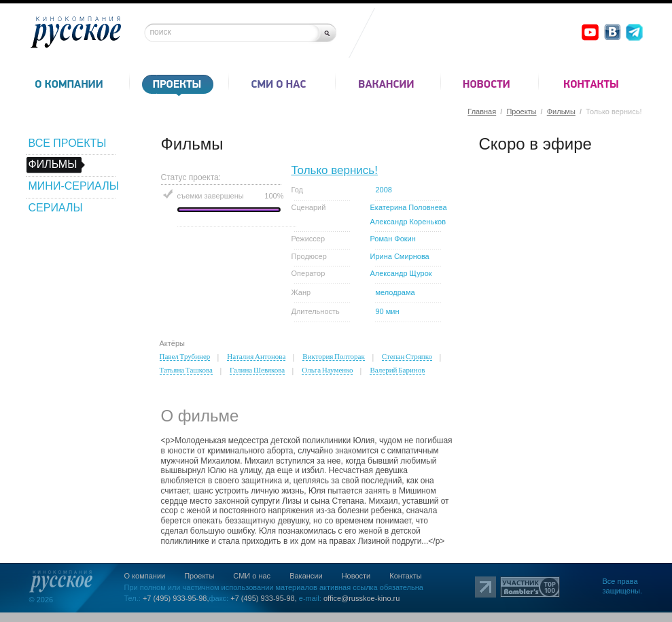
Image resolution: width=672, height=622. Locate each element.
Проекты (521, 111)
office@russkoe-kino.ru (361, 598)
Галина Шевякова (257, 370)
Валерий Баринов (397, 370)
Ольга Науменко (327, 370)
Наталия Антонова (256, 356)
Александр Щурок (401, 273)
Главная (482, 111)
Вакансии (306, 576)
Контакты (406, 576)
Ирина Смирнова (400, 256)
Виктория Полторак (333, 356)
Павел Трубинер (185, 356)
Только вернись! (335, 170)
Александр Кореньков (408, 222)
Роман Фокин (393, 239)
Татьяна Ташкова (186, 370)
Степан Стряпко (407, 356)
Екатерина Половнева (409, 207)
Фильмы (561, 111)
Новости (356, 576)
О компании (145, 576)
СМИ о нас (252, 576)
